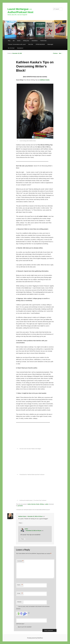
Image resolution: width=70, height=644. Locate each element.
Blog (9, 41)
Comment (20, 561)
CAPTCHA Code (20, 624)
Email (20, 593)
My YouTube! (11, 48)
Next (61, 53)
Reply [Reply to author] (23, 539)
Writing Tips (26, 41)
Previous (55, 53)
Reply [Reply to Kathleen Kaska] (21, 523)
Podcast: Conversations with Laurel (17, 44)
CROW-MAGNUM (40, 44)
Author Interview (32, 504)
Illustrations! (20, 48)
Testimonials (43, 41)
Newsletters (35, 41)
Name (20, 585)
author (47, 504)
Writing (42, 504)
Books (19, 41)
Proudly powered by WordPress (35, 638)
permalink (20, 506)
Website (19, 602)
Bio (14, 41)
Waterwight (50, 44)
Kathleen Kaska (22, 516)
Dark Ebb (31, 44)
